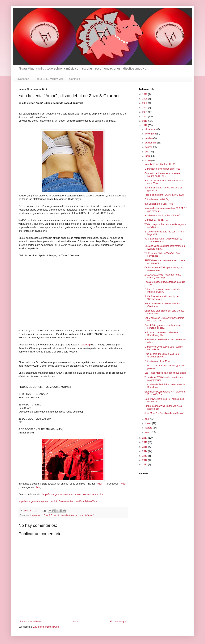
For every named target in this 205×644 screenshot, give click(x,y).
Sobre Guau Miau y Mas (49, 79)
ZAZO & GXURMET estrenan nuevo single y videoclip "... (163, 276)
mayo (148, 161)
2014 (145, 451)
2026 (145, 94)
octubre (149, 138)
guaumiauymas (67, 515)
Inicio (76, 622)
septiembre (151, 143)
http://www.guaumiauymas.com (36, 501)
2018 (145, 125)
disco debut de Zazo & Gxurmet (44, 515)
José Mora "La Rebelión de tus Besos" (164, 413)
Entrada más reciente (30, 622)
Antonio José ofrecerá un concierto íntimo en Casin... (162, 291)
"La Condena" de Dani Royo (159, 204)
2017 (145, 438)
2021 (145, 112)
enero (148, 432)
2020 (145, 117)
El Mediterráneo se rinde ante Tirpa (162, 169)
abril (148, 419)
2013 (145, 456)
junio (148, 156)
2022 (145, 108)
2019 (145, 121)
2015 (145, 447)
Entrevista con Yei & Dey (157, 199)
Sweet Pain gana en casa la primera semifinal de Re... (163, 327)
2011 (145, 465)
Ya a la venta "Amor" (84, 515)
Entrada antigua (118, 622)
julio (147, 152)
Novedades (22, 79)
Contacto (75, 79)
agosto (149, 147)
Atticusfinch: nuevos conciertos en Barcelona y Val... (162, 334)
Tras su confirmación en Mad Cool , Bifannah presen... (163, 355)
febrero (149, 428)
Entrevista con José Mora (157, 361)
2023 (145, 103)
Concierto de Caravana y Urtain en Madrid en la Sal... (162, 175)
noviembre (151, 134)
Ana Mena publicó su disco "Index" (162, 215)
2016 (145, 442)
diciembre (150, 129)
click (100, 484)
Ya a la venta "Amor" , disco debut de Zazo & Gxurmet (163, 240)
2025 (145, 99)
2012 (145, 460)
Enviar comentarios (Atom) (47, 627)
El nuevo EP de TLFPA (156, 220)
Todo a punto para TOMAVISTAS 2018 (164, 195)
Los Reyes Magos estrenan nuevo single (165, 373)
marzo (149, 423)
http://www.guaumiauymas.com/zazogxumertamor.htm (73, 494)
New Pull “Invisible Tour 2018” (160, 164)
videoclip (86, 345)
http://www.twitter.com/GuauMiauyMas (75, 501)
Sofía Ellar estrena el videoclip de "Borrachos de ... (161, 298)
